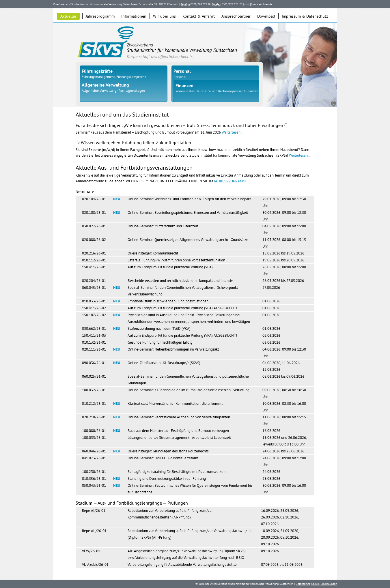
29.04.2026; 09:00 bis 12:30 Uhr (284, 202)
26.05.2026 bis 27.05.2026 (283, 281)
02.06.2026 (271, 335)
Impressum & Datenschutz (305, 16)
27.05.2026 (271, 288)
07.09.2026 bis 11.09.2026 (282, 564)
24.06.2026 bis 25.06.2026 (283, 451)
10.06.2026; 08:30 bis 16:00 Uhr (284, 407)
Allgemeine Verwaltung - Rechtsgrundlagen (113, 90)
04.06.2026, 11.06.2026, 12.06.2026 (281, 366)
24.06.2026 (271, 472)
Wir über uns (164, 16)
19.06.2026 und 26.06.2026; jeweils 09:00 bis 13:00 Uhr (285, 441)
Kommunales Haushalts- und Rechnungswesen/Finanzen (217, 91)
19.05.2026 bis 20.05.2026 (283, 260)
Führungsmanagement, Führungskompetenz (114, 77)
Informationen (134, 16)
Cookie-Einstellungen (324, 584)
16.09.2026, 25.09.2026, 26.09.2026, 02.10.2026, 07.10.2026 (280, 517)
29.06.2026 (271, 479)
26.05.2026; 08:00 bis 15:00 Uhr (284, 270)
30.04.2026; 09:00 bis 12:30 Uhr (284, 216)
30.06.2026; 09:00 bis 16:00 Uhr (284, 489)
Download (266, 16)
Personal (180, 77)
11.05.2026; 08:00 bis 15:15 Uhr (284, 243)
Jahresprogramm (100, 16)
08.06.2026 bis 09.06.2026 (283, 376)
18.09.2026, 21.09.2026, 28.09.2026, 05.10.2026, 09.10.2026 (280, 537)
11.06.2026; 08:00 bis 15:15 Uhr (284, 420)
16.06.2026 (271, 431)
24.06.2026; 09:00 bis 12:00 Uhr (284, 461)
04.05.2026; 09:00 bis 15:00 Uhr (284, 229)
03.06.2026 (271, 342)
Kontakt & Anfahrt (199, 16)
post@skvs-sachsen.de (258, 4)
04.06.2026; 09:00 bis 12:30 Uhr (284, 353)
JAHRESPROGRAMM (230, 181)
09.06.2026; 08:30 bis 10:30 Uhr (284, 393)
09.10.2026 (270, 551)
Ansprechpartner (236, 16)
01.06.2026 (271, 301)
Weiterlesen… (233, 132)
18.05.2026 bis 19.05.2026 (283, 253)
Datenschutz (303, 584)
